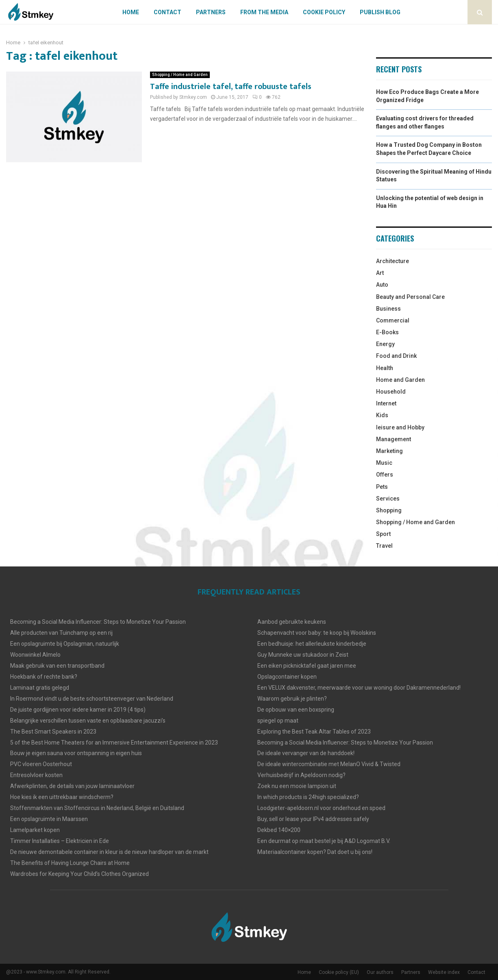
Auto (382, 285)
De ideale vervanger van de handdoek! (306, 753)
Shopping (389, 510)
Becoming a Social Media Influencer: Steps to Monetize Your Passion (98, 622)
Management (394, 439)
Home (131, 12)
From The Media (264, 12)
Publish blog (380, 12)
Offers (385, 475)
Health (385, 368)
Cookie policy (324, 12)
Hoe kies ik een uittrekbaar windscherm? (62, 797)
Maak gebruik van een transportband (57, 666)
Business (388, 309)
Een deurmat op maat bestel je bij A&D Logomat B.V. (324, 841)
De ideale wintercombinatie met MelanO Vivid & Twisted (329, 764)
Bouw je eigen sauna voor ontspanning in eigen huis (76, 753)
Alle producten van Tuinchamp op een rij (61, 633)
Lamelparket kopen (35, 830)
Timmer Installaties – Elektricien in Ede (60, 841)
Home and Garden (400, 380)
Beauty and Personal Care (410, 297)
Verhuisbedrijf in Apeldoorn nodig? (301, 775)
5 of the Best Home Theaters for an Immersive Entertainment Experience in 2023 (114, 743)
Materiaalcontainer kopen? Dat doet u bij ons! (315, 852)
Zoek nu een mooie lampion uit (297, 786)
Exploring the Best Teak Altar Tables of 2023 (314, 732)
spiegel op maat (278, 721)
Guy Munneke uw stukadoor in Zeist (303, 655)
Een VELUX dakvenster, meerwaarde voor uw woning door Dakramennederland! (359, 688)
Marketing (389, 451)
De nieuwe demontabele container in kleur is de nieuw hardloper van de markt (109, 852)
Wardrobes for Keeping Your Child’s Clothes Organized (79, 874)
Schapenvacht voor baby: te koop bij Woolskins (317, 633)
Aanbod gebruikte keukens (292, 622)
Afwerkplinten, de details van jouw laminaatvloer (72, 786)
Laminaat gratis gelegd (40, 688)
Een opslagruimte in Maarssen (49, 819)
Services (388, 499)
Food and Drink (396, 356)
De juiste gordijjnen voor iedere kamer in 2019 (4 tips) (78, 710)
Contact (167, 12)
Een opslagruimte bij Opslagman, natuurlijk (65, 644)
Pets (382, 487)
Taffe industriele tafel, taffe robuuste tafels (231, 87)
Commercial (393, 320)
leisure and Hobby (400, 427)
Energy (385, 344)
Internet (386, 403)
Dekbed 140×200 (279, 830)
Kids (382, 415)
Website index (444, 972)
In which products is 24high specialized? (308, 797)
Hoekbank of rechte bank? (44, 677)
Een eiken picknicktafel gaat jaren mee (307, 666)
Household (391, 392)
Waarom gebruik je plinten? (292, 699)
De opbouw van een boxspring (296, 710)
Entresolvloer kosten (36, 775)
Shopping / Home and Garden (180, 75)
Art (380, 273)
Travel (384, 546)
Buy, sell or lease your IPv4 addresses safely (313, 819)
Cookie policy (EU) (339, 972)
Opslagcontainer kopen (287, 677)
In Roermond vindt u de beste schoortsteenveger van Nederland (92, 699)
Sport (383, 534)
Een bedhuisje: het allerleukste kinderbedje (312, 644)
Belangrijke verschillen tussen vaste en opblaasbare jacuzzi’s (88, 721)
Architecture (393, 261)
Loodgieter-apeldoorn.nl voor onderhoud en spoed (321, 808)
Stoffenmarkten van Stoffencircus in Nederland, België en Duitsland (97, 808)
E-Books (387, 332)
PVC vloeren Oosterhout (41, 764)
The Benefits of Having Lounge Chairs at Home (70, 863)
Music (384, 463)
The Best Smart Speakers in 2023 (53, 732)
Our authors (380, 972)
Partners (211, 12)
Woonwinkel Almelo (35, 655)
